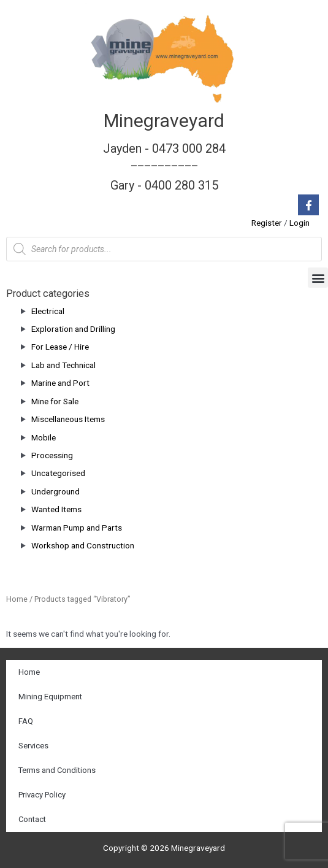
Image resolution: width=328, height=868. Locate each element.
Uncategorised (58, 473)
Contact (32, 819)
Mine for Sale (55, 401)
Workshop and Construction (83, 545)
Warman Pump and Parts (77, 528)
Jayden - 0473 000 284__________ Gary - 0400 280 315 (164, 167)
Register (267, 223)
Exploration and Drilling (73, 329)
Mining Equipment (50, 697)
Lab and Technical (63, 365)
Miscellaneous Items (68, 419)
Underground (55, 491)
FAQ (26, 721)
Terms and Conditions (57, 770)
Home (17, 599)
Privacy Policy (42, 795)
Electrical (48, 311)
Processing (52, 455)
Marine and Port (60, 383)
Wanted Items (56, 509)
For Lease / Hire (60, 347)
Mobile (44, 437)
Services (33, 746)
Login (299, 223)
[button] (318, 278)
